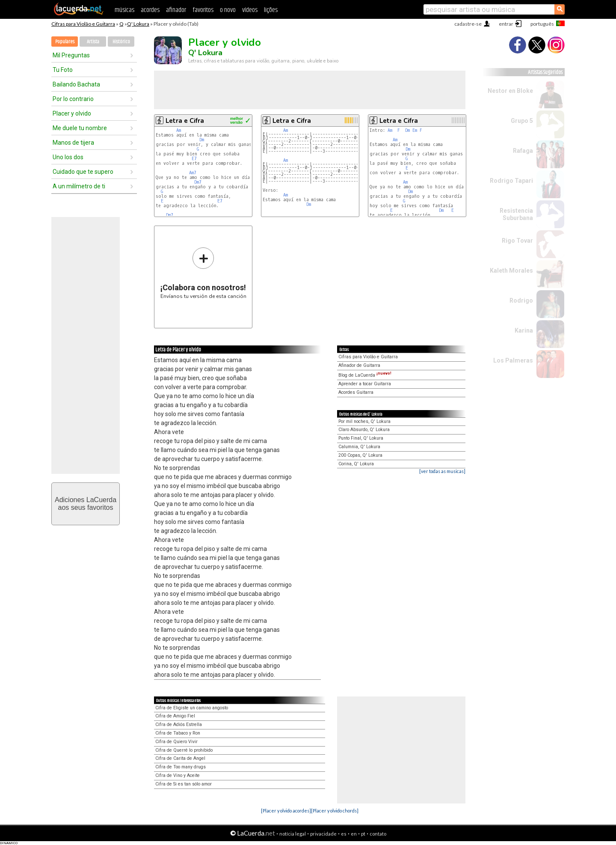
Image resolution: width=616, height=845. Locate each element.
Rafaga (523, 151)
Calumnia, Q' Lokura (359, 447)
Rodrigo (521, 301)
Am (179, 130)
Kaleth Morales (511, 271)
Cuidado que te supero (83, 172)
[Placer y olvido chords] (335, 811)
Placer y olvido (72, 113)
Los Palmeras (513, 360)
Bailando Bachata (76, 84)
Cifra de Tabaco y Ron (178, 733)
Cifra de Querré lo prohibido (184, 750)
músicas (124, 10)
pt (363, 834)
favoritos (203, 10)
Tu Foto (63, 70)
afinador (176, 10)
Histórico (121, 42)
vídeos (250, 10)
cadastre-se (468, 24)
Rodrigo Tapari (511, 181)
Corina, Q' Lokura (356, 464)
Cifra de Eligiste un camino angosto (192, 708)
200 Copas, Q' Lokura (360, 455)
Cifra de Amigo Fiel (175, 716)
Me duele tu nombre (80, 128)
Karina (524, 330)
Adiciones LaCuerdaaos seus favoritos (86, 504)
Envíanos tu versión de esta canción (203, 273)
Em (415, 130)
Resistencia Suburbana (516, 214)
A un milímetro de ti (79, 186)
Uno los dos (68, 157)
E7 (194, 159)
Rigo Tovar (517, 241)
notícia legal (293, 834)
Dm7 (198, 182)
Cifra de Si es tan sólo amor (184, 784)
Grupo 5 (522, 121)
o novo (228, 10)
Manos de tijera (73, 143)
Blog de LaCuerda (365, 375)
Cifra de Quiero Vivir (176, 742)
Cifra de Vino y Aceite (178, 775)
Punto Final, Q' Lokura (361, 438)
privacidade (323, 834)
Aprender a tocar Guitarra (365, 384)
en (354, 834)
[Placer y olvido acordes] (286, 811)
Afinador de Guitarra (359, 365)
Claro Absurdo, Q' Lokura (364, 430)
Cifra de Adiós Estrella (179, 724)
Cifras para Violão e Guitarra (83, 24)
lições (271, 10)
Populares (65, 42)
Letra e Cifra (185, 121)
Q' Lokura (138, 24)
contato (378, 834)
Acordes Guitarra (356, 392)
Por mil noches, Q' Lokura (364, 421)
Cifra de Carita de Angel (180, 758)
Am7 (193, 173)
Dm (202, 140)
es (344, 834)
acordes (150, 10)
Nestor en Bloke (510, 91)
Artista (93, 42)
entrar (506, 24)
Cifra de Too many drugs (181, 767)
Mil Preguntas (71, 55)
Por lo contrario (73, 99)
